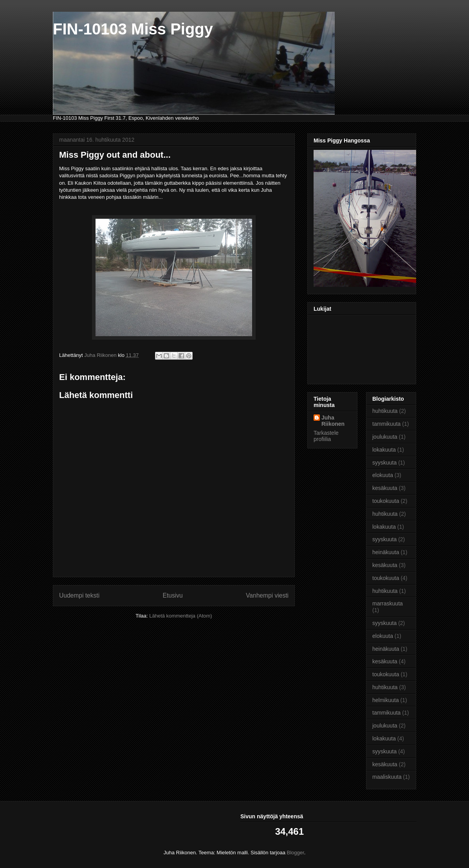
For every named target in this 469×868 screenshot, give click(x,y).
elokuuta (383, 475)
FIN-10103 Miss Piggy (133, 29)
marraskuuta (388, 603)
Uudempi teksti (79, 595)
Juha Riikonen (333, 421)
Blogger (296, 853)
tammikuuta (386, 424)
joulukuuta (385, 437)
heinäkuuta (386, 552)
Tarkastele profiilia (326, 436)
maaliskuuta (387, 777)
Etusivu (173, 595)
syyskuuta (384, 463)
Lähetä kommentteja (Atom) (180, 616)
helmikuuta (386, 700)
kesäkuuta (385, 488)
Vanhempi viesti (267, 595)
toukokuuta (386, 501)
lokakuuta (384, 450)
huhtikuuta (385, 411)
